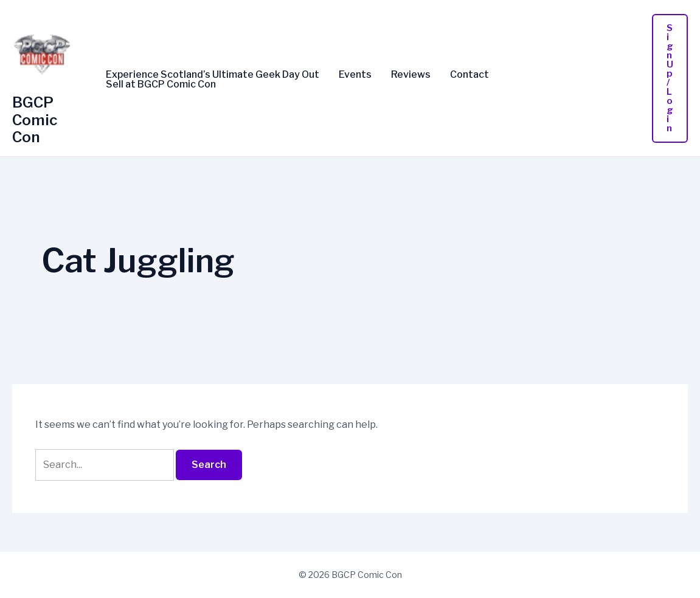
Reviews (411, 75)
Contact (470, 75)
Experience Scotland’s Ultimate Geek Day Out (213, 75)
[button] (670, 78)
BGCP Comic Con (35, 120)
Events (355, 75)
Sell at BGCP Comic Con (161, 84)
